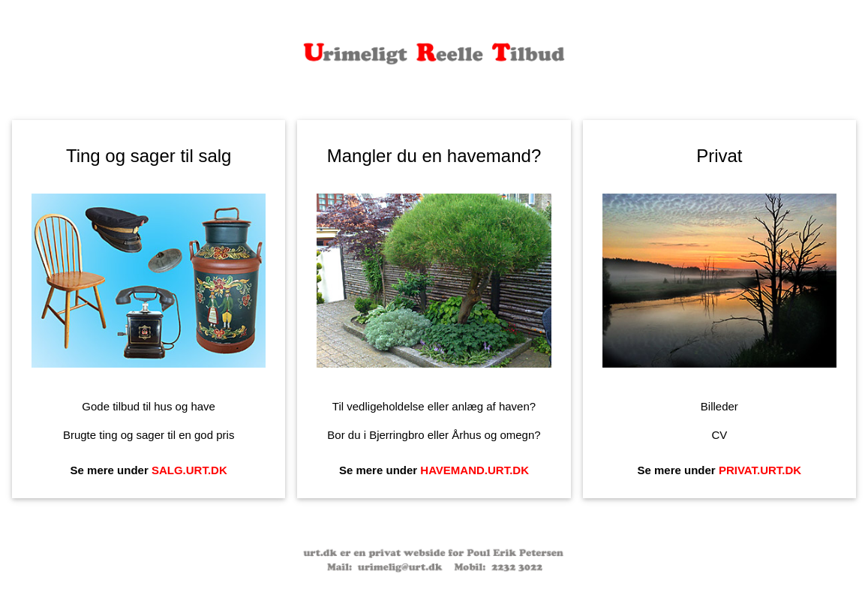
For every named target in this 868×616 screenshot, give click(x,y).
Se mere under (149, 470)
